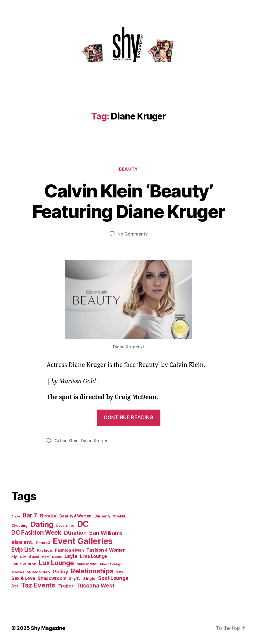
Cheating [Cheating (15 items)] (19, 526)
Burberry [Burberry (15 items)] (102, 516)
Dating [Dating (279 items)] (42, 524)
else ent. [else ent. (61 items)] (22, 542)
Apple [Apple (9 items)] (16, 516)
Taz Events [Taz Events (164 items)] (38, 585)
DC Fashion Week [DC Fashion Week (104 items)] (36, 532)
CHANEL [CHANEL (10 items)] (119, 516)
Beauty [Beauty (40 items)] (48, 516)
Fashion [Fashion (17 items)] (44, 550)
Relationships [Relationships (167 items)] (92, 571)
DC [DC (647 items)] (83, 524)
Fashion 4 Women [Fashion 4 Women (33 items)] (106, 550)
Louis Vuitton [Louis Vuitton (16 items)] (24, 564)
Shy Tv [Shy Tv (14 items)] (75, 579)
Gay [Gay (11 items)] (23, 557)
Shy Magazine (48, 628)
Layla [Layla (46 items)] (71, 556)
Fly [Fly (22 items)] (14, 556)
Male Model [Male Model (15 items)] (87, 564)
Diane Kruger (94, 441)
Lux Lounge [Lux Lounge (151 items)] (56, 563)
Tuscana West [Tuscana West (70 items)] (95, 586)
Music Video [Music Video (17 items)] (38, 572)
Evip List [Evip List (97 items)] (23, 550)
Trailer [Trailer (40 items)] (66, 586)
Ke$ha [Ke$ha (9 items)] (57, 557)
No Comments (132, 234)
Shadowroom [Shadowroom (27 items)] (52, 578)
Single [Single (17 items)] (89, 578)
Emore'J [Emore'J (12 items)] (43, 543)
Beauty (128, 169)
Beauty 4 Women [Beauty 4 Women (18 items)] (75, 516)
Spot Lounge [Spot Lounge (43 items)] (113, 578)
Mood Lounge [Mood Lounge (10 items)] (111, 564)
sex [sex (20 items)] (120, 572)
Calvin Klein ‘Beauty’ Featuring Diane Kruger (128, 201)
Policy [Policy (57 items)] (60, 571)
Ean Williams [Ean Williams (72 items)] (106, 533)
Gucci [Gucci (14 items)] (34, 557)
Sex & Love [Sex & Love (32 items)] (23, 578)
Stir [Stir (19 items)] (15, 586)
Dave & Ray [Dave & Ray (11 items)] (65, 526)
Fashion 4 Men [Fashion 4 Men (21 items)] (69, 550)
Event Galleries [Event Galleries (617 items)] (83, 541)
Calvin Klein (67, 441)
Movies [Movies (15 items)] (18, 572)
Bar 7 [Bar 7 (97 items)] (30, 515)
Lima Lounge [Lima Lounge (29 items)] (93, 556)
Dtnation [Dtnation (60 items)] (75, 533)
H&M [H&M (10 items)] (45, 557)
